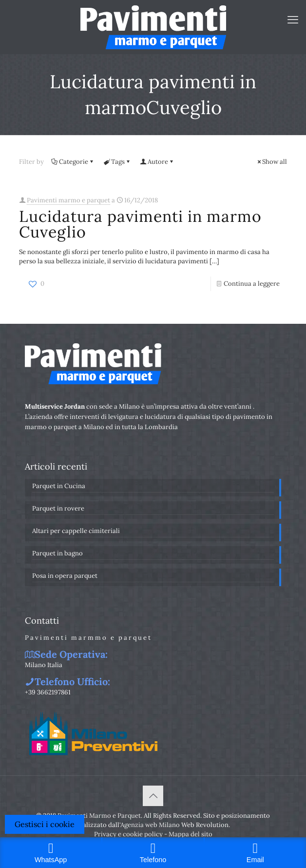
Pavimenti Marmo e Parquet (99, 816)
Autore (157, 162)
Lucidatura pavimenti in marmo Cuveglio (140, 224)
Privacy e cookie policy (128, 834)
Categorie (73, 162)
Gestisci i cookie (45, 824)
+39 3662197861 (48, 692)
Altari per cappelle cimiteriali (76, 531)
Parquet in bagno (57, 553)
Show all (271, 162)
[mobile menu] (293, 20)
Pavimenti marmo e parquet (68, 200)
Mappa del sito (191, 834)
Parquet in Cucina (59, 486)
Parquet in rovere (58, 508)
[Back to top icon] (153, 796)
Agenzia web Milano (150, 825)
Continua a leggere (252, 284)
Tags (117, 162)
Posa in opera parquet (65, 576)
